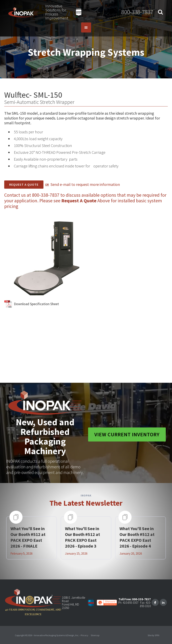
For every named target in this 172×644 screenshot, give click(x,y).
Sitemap (95, 635)
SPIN (157, 635)
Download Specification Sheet (36, 304)
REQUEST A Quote (24, 184)
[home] (23, 12)
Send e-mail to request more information (85, 184)
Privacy (84, 635)
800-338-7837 (137, 12)
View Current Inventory (127, 434)
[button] (86, 27)
